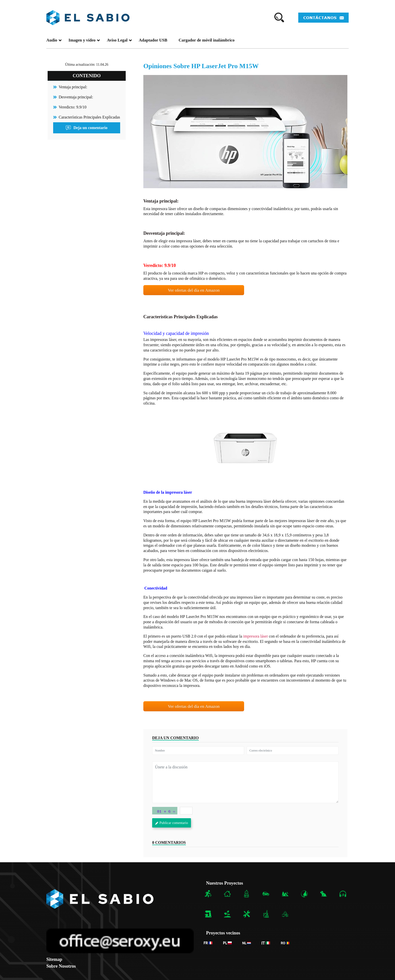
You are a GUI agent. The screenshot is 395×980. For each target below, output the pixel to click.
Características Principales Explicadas (89, 117)
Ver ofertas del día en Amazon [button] (194, 290)
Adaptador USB (153, 40)
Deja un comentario (87, 128)
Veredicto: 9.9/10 (73, 107)
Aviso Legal (119, 40)
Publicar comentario (172, 823)
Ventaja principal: (73, 87)
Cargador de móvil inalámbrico (207, 40)
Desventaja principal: (76, 97)
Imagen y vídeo (84, 40)
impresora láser (255, 636)
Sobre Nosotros (61, 966)
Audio (54, 40)
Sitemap (54, 959)
